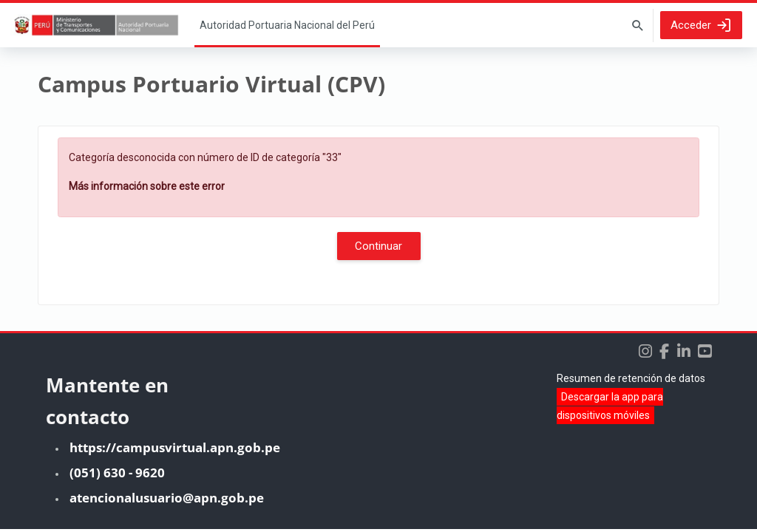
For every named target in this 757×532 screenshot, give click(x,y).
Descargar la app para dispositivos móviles (610, 409)
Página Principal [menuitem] (287, 25)
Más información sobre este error (147, 186)
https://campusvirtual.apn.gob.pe (175, 450)
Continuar (378, 246)
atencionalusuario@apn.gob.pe (167, 501)
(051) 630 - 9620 (117, 475)
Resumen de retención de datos (631, 381)
